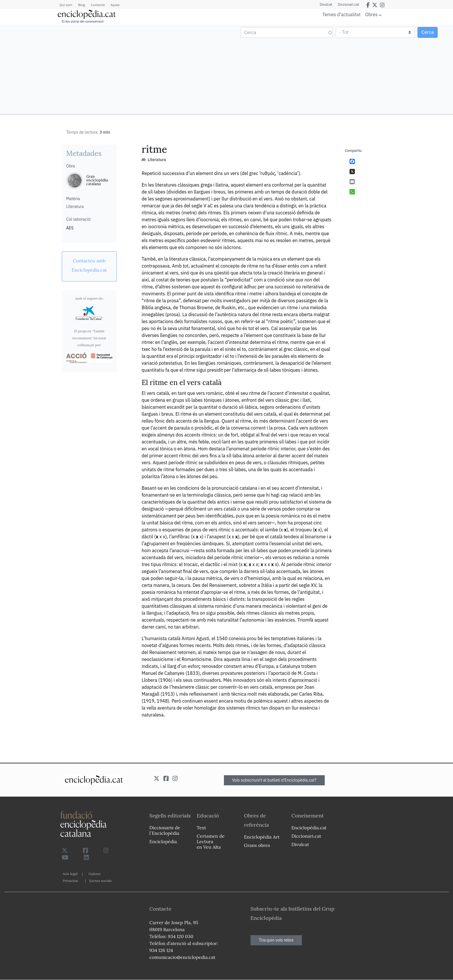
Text (202, 828)
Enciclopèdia (163, 841)
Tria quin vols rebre (276, 940)
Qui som (66, 5)
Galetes (94, 874)
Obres (371, 14)
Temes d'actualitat (341, 14)
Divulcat (326, 5)
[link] (89, 265)
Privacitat (70, 881)
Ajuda (115, 5)
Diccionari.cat (349, 5)
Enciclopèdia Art (262, 837)
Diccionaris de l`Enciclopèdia (165, 830)
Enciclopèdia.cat (309, 828)
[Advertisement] (114, 69)
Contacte (98, 5)
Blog (81, 5)
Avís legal (70, 874)
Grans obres (257, 845)
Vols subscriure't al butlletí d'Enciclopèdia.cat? (274, 780)
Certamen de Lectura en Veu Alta (211, 841)
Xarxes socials (100, 881)
